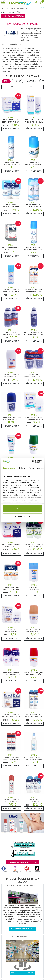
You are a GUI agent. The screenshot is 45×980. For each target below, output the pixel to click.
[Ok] (43, 8)
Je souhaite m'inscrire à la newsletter (22, 862)
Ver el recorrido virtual (22, 973)
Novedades (31, 81)
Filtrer (12, 87)
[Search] (21, 8)
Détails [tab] (22, 468)
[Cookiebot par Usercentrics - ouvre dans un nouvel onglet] (32, 461)
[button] (36, 3)
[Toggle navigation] (3, 3)
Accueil (4, 12)
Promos (17, 81)
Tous (6, 81)
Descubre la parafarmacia (22, 929)
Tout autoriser (23, 509)
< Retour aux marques (13, 16)
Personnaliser (23, 517)
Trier (33, 87)
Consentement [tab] (9, 468)
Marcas (11, 12)
